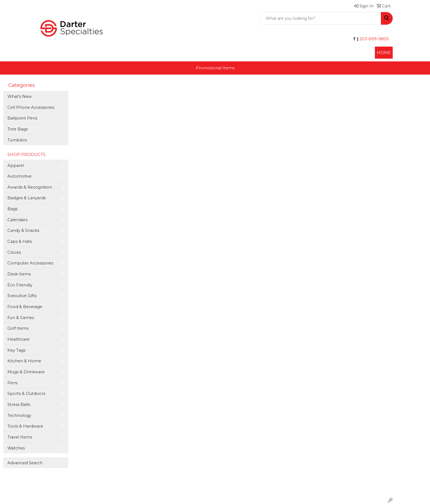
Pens (12, 383)
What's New (20, 96)
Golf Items (18, 328)
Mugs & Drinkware (26, 372)
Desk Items (19, 274)
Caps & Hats (20, 241)
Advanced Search (25, 463)
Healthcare (19, 339)
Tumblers (17, 140)
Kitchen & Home (24, 361)
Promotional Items (215, 68)
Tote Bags (18, 129)
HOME (384, 53)
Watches (16, 448)
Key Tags (16, 350)
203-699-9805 (374, 39)
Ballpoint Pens (22, 118)
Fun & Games (21, 318)
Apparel (16, 166)
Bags (12, 209)
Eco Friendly (20, 285)
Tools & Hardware (25, 426)
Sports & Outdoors (26, 394)
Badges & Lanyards (27, 198)
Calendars (17, 220)
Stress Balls (19, 405)
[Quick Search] (320, 18)
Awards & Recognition (30, 187)
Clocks (14, 252)
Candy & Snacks (23, 230)
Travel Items (20, 437)
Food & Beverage (25, 307)
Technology (19, 415)
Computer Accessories (30, 263)
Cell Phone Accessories (31, 107)
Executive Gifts (22, 296)
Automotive (19, 176)
